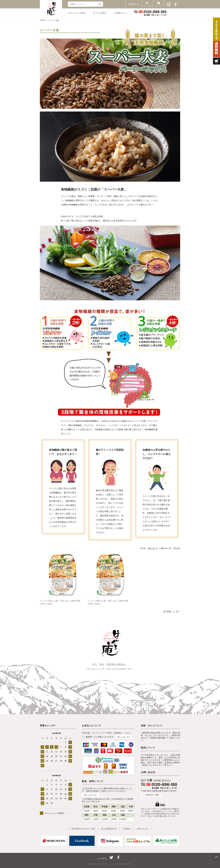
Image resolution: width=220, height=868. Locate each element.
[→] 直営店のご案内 (151, 795)
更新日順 (177, 548)
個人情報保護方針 (109, 829)
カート (158, 6)
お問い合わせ (142, 829)
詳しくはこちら (124, 737)
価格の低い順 (153, 548)
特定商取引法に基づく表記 (83, 829)
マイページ (147, 6)
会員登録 (132, 4)
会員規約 (127, 829)
